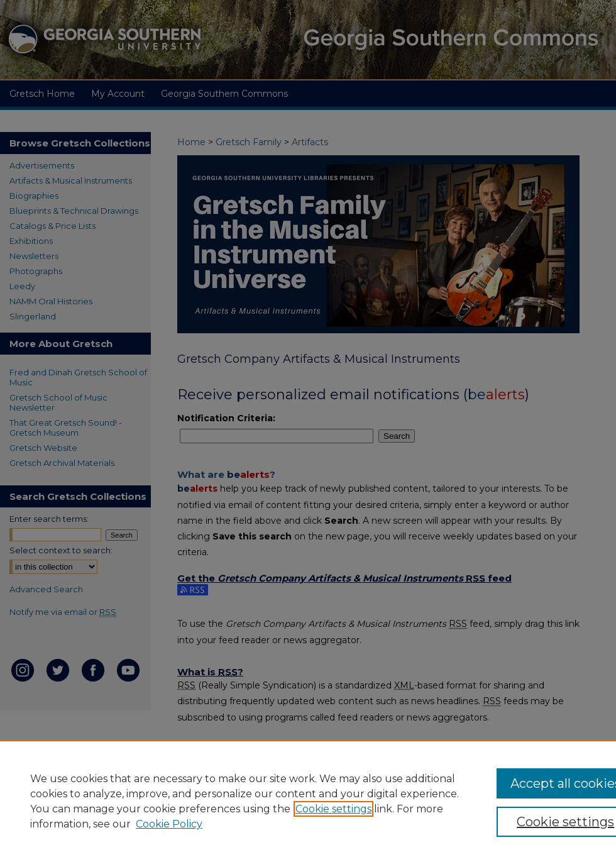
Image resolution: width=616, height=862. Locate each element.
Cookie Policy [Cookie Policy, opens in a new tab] (169, 824)
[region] (308, 801)
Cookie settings (333, 809)
